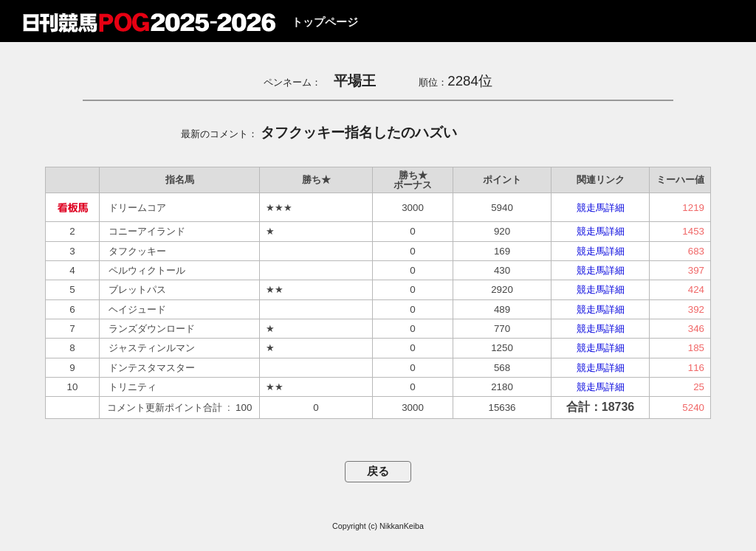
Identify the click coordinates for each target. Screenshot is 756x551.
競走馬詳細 (601, 208)
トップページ (325, 22)
